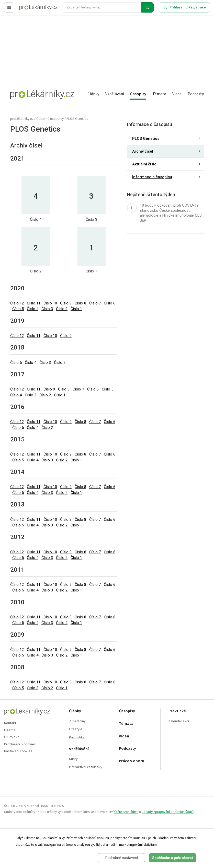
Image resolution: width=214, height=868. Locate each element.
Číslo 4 (33, 309)
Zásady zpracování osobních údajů (168, 812)
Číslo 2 (62, 309)
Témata (159, 94)
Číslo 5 (18, 309)
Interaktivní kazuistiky (86, 767)
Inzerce (10, 730)
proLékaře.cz (30, 10)
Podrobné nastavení (122, 858)
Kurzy (73, 759)
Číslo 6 (110, 303)
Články (93, 94)
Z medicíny (77, 721)
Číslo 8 (80, 303)
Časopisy (138, 94)
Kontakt (10, 723)
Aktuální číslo (144, 164)
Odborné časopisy (50, 119)
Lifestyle (76, 729)
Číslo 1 (76, 309)
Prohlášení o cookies (20, 744)
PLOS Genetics (77, 119)
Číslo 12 (17, 303)
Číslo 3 (47, 309)
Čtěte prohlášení (126, 812)
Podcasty (196, 94)
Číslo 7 (95, 303)
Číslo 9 (66, 303)
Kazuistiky (77, 738)
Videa (177, 94)
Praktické (177, 711)
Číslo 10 (50, 303)
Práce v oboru (132, 761)
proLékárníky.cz (22, 119)
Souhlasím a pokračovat (173, 858)
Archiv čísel (143, 151)
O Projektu (12, 737)
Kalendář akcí (179, 721)
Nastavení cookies (18, 751)
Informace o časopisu (152, 177)
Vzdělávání (115, 94)
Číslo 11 (34, 303)
